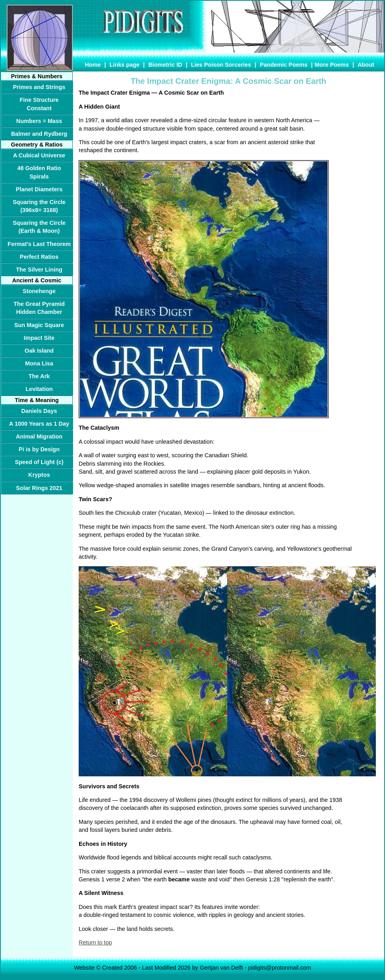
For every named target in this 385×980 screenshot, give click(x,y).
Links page (124, 65)
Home (93, 65)
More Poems (332, 65)
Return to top (95, 942)
